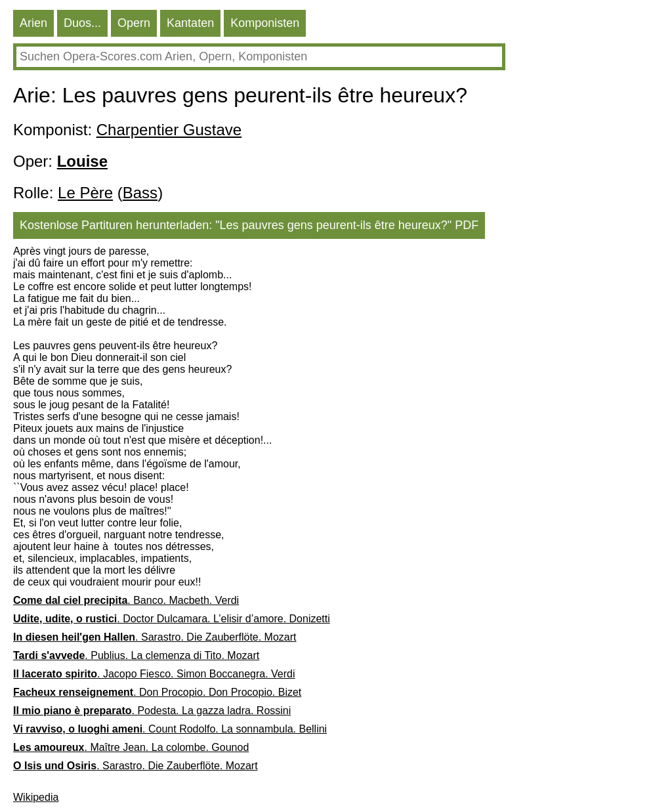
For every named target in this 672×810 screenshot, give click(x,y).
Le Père (85, 193)
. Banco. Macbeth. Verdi (126, 600)
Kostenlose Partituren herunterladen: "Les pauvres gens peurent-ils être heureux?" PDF (249, 225)
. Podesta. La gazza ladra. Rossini (152, 711)
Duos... (82, 23)
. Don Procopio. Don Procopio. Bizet (157, 692)
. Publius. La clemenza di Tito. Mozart (136, 655)
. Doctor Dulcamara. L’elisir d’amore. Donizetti (172, 619)
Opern (134, 23)
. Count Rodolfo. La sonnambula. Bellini (170, 729)
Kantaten (190, 23)
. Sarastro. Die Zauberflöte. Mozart (155, 637)
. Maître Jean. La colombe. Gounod (131, 747)
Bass (140, 193)
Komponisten (265, 23)
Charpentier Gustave (169, 130)
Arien (33, 23)
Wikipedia (36, 797)
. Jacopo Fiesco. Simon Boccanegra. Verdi (154, 674)
